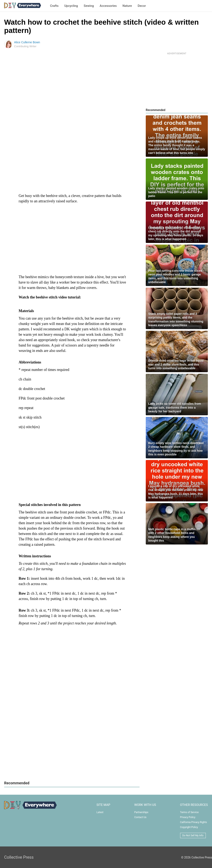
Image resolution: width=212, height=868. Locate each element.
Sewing (89, 6)
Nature (127, 6)
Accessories (108, 6)
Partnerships (141, 812)
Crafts (54, 6)
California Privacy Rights (194, 822)
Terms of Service (189, 812)
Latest (100, 812)
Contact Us (140, 817)
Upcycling (71, 6)
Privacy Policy (188, 817)
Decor (142, 6)
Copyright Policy (189, 827)
